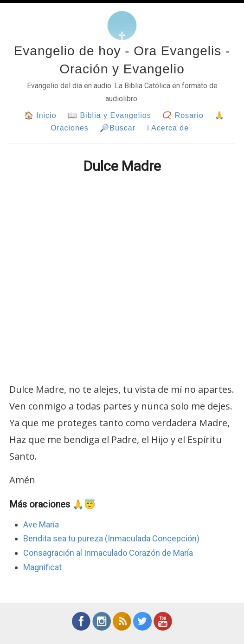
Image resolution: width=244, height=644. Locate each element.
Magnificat (42, 567)
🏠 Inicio (40, 115)
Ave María (41, 524)
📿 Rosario (183, 115)
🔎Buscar (118, 128)
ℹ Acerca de (168, 128)
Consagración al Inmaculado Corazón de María (108, 553)
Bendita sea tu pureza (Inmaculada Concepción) (111, 538)
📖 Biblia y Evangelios (109, 115)
